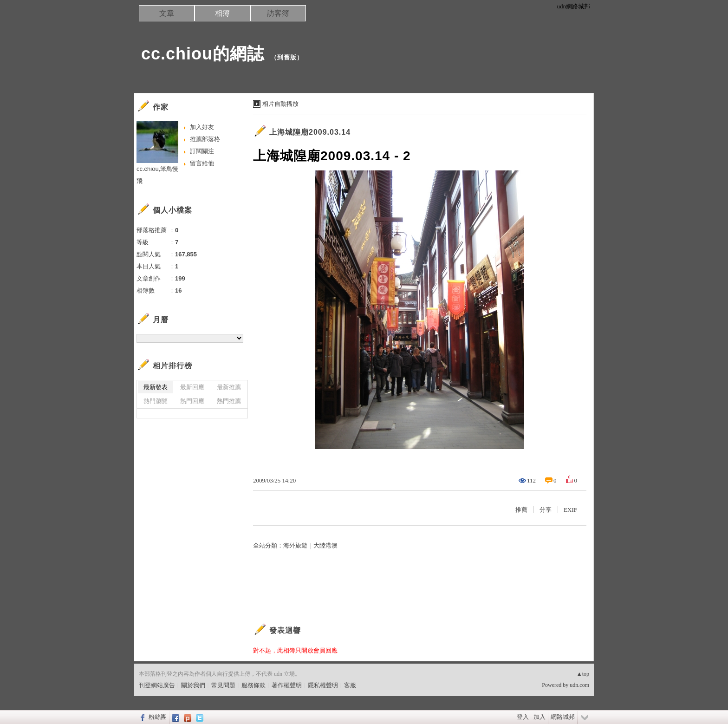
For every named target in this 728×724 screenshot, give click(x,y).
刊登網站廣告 (157, 685)
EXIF (570, 510)
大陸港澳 (325, 545)
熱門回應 (192, 401)
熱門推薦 (229, 401)
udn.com (579, 685)
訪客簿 (278, 13)
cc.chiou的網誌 (203, 54)
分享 (546, 510)
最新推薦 (229, 387)
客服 (350, 685)
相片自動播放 (280, 104)
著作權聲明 (287, 685)
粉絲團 (158, 717)
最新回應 (192, 387)
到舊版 (287, 57)
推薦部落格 (205, 139)
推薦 (521, 510)
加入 (539, 717)
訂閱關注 (202, 151)
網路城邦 (563, 717)
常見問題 (223, 685)
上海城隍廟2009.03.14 (310, 132)
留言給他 (202, 163)
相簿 (222, 13)
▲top (583, 674)
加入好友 (202, 127)
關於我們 (193, 685)
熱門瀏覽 (156, 401)
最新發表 (156, 387)
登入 (523, 717)
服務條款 (253, 685)
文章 (167, 13)
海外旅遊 (295, 545)
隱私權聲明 (323, 685)
